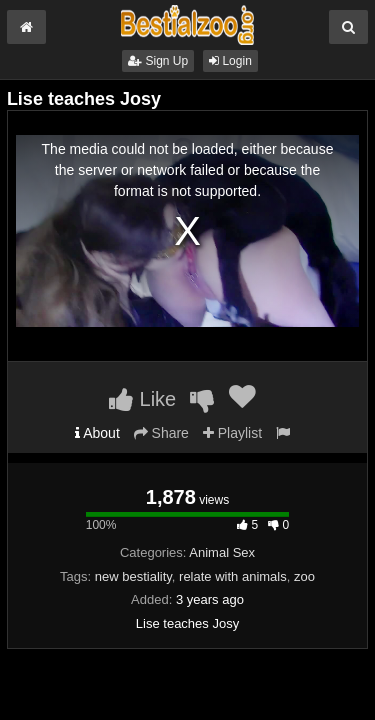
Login (230, 61)
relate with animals (233, 576)
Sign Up (158, 61)
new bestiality (133, 576)
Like (142, 399)
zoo (304, 576)
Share (161, 433)
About (97, 433)
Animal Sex (222, 552)
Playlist (232, 433)
